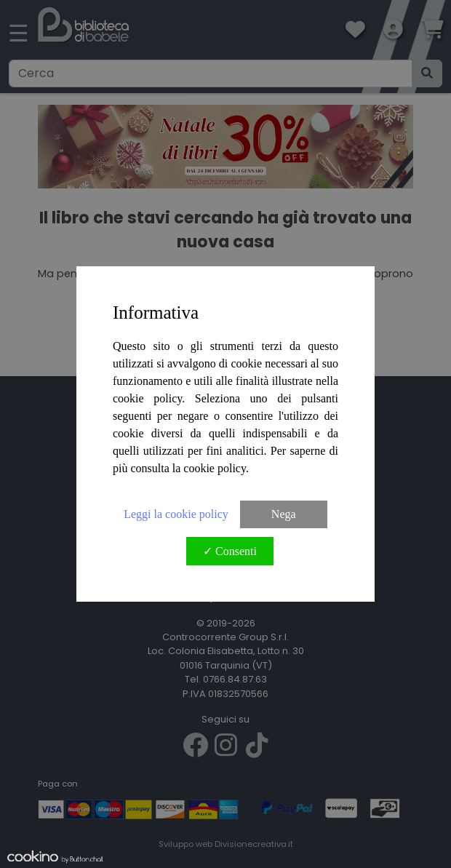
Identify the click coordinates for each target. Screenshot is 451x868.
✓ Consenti (230, 551)
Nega (284, 514)
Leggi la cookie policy (176, 514)
